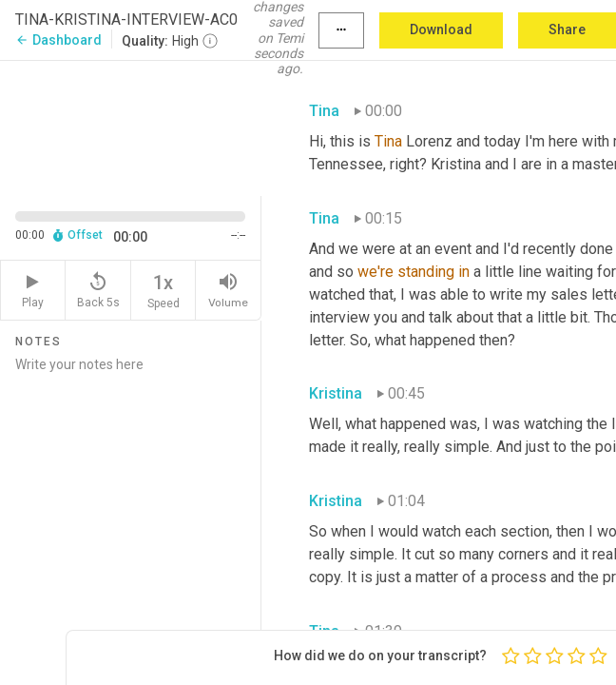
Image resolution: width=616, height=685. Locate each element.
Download (441, 29)
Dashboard (58, 40)
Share (567, 29)
